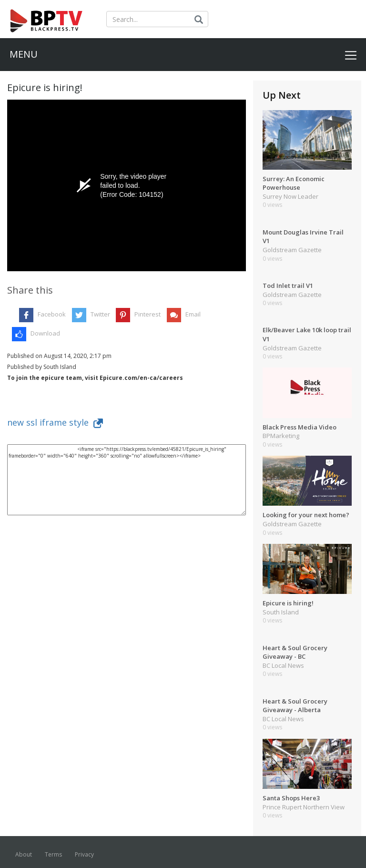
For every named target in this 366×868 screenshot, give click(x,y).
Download (45, 333)
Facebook (52, 314)
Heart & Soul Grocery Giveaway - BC (295, 652)
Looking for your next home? (306, 515)
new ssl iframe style (55, 422)
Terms (53, 854)
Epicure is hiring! (288, 603)
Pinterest (147, 314)
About (24, 854)
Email (193, 314)
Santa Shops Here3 (291, 798)
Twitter (100, 314)
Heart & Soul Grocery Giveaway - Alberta (295, 706)
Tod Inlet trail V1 (288, 286)
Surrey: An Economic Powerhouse (294, 183)
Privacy (84, 854)
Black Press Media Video (300, 427)
